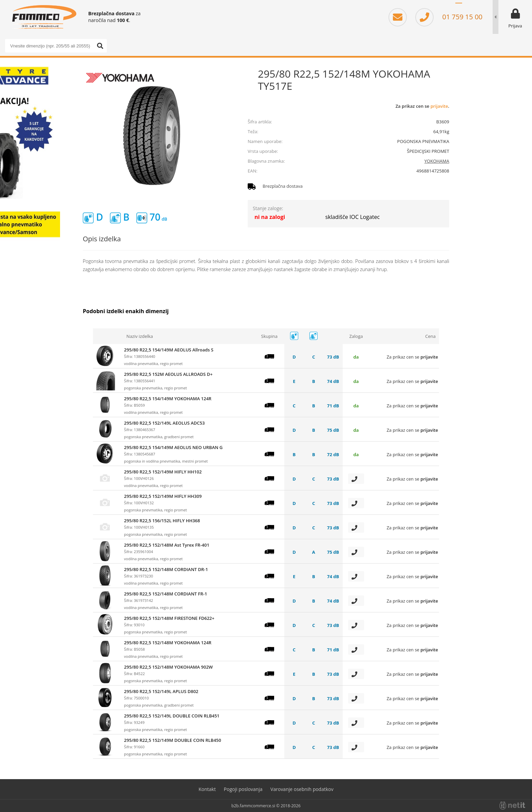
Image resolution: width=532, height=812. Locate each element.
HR (469, 7)
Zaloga (356, 336)
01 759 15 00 (449, 17)
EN (479, 7)
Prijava (515, 26)
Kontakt (207, 789)
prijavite (439, 106)
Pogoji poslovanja (243, 789)
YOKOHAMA (437, 161)
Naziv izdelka (140, 336)
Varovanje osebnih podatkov (302, 789)
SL (459, 7)
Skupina (269, 336)
